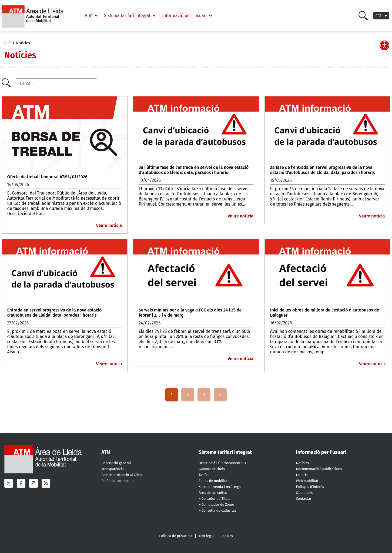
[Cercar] (363, 16)
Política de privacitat (175, 536)
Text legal (206, 536)
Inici (8, 43)
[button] (92, 16)
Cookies (227, 536)
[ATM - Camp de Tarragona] (36, 17)
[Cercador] (56, 83)
